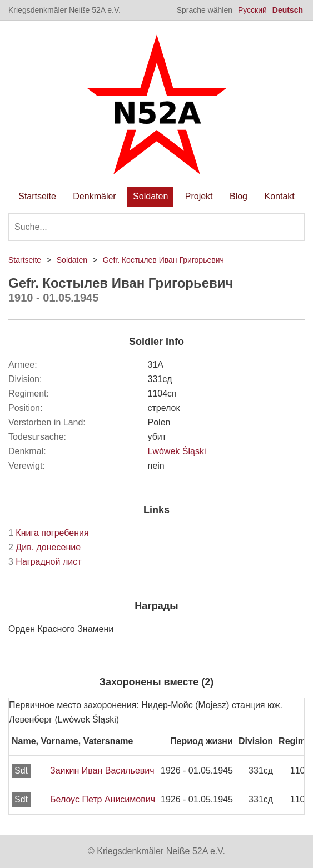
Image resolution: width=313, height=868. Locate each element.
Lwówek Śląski (177, 451)
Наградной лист (45, 562)
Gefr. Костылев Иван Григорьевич (163, 260)
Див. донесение (44, 547)
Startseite (37, 196)
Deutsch (288, 10)
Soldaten (150, 196)
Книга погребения (49, 533)
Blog (239, 196)
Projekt (199, 196)
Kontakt (279, 196)
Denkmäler (94, 196)
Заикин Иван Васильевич (102, 771)
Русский (252, 10)
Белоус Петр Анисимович (103, 799)
